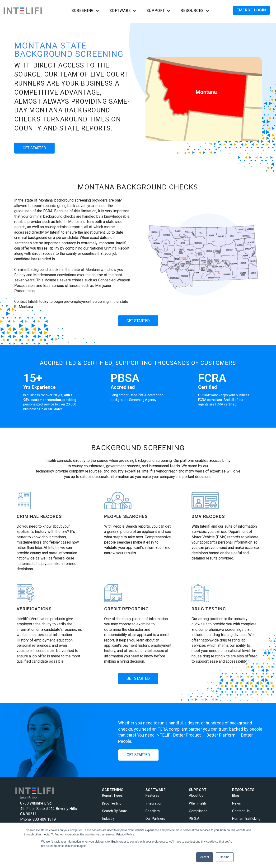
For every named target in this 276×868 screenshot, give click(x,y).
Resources (192, 11)
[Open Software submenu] (123, 11)
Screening (83, 11)
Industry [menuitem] (108, 819)
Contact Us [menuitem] (241, 811)
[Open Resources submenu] (195, 11)
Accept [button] (205, 857)
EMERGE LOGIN (251, 10)
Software (120, 11)
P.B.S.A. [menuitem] (194, 819)
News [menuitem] (236, 803)
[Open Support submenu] (158, 11)
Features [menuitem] (152, 796)
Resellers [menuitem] (153, 811)
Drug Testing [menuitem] (112, 803)
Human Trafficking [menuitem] (246, 819)
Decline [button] (225, 857)
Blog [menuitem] (236, 796)
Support (156, 11)
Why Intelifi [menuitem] (197, 803)
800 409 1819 (44, 819)
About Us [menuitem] (196, 796)
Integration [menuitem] (154, 803)
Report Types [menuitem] (112, 796)
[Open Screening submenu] (85, 11)
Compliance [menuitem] (198, 811)
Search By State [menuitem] (115, 811)
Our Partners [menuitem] (155, 819)
